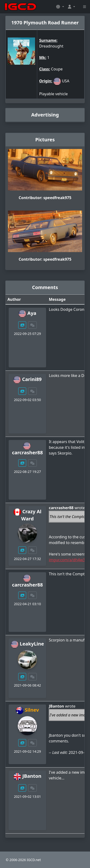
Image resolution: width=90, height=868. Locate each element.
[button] (60, 7)
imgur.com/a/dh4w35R (69, 560)
